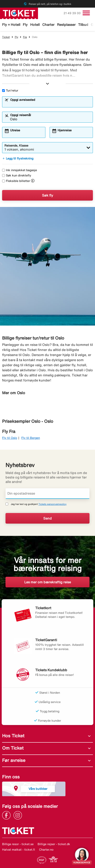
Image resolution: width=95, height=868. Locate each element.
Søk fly (48, 195)
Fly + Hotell (11, 25)
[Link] (7, 815)
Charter (48, 25)
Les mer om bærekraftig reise (48, 582)
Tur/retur (10, 90)
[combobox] (50, 104)
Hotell (35, 25)
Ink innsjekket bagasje (20, 170)
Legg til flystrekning (18, 158)
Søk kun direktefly (17, 175)
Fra (25, 37)
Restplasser (66, 25)
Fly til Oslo (10, 438)
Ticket (6, 37)
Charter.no (46, 850)
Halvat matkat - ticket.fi (19, 850)
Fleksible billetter (16, 181)
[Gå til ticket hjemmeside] (19, 13)
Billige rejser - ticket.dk (54, 844)
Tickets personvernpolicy (52, 504)
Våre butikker (38, 789)
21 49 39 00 (73, 13)
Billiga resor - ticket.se (18, 844)
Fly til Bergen (31, 438)
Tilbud (83, 25)
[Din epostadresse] (47, 494)
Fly (25, 25)
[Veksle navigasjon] (86, 13)
